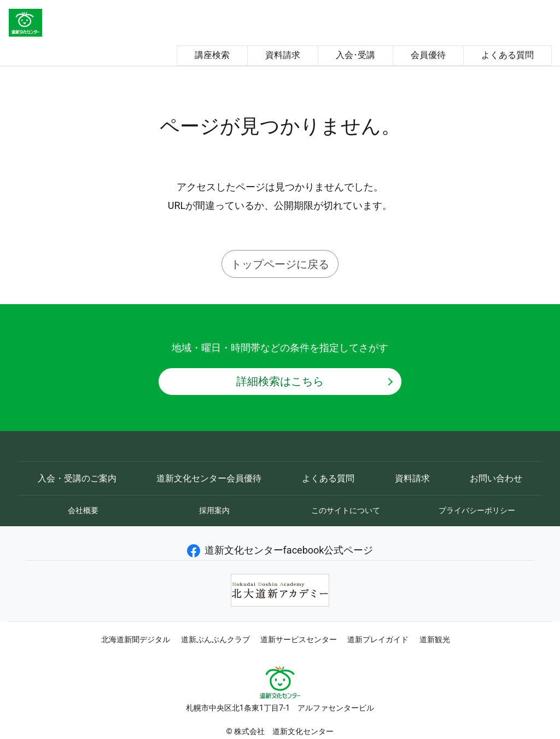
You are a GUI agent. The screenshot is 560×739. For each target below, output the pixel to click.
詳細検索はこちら (280, 381)
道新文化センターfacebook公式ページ (280, 550)
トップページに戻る (280, 264)
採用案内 (214, 510)
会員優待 (428, 55)
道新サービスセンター (299, 639)
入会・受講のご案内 (77, 478)
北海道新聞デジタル (136, 639)
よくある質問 (507, 55)
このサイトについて (346, 510)
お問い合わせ (496, 478)
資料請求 (283, 55)
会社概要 (83, 510)
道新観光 (435, 639)
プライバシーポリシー (477, 510)
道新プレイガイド (378, 639)
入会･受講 (355, 55)
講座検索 (212, 55)
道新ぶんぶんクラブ (215, 639)
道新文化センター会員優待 (209, 478)
